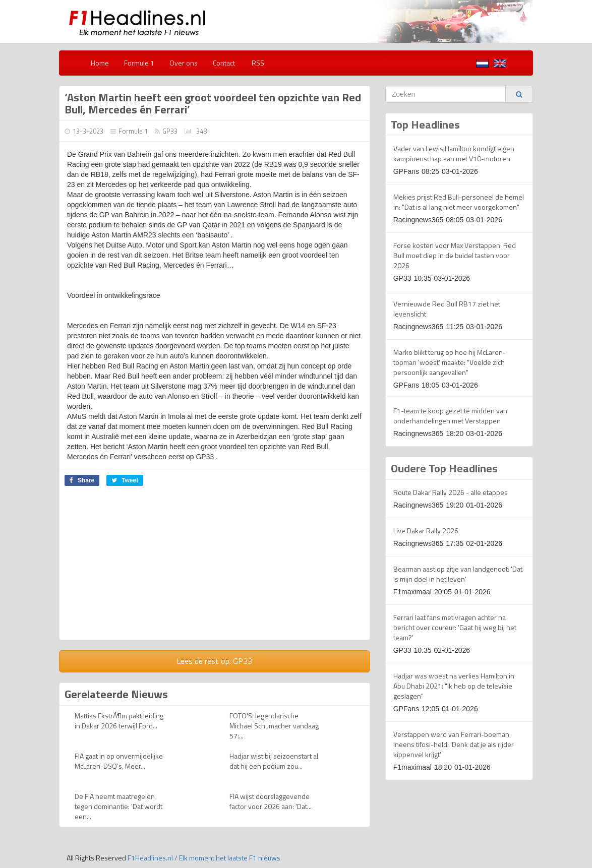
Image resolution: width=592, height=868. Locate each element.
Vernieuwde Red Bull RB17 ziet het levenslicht (447, 309)
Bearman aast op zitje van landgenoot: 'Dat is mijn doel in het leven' (458, 574)
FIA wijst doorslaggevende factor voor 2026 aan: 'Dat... (271, 801)
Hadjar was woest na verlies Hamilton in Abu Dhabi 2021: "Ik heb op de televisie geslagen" (454, 686)
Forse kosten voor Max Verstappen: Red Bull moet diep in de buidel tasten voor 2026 (455, 255)
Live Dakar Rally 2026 (426, 531)
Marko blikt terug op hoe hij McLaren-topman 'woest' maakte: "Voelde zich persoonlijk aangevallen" (450, 362)
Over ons (184, 63)
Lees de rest (214, 661)
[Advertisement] (144, 567)
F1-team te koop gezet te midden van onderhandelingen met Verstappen (450, 416)
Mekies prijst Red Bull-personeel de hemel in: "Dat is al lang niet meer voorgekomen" (459, 202)
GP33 (170, 131)
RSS (257, 63)
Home (100, 63)
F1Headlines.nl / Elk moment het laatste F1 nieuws (204, 858)
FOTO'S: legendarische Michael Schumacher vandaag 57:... (274, 726)
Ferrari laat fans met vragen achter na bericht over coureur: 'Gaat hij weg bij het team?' (455, 627)
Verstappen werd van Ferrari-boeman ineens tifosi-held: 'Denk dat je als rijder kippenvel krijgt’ (454, 744)
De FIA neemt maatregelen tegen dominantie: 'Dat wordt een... (119, 806)
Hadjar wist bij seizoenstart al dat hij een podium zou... (274, 761)
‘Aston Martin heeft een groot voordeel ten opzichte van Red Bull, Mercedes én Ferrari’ (213, 103)
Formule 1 (139, 63)
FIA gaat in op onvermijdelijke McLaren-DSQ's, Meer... (119, 761)
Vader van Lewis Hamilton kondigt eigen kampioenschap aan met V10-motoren (454, 153)
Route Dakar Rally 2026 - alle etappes (451, 492)
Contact (224, 63)
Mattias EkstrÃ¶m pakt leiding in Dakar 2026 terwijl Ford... (119, 721)
